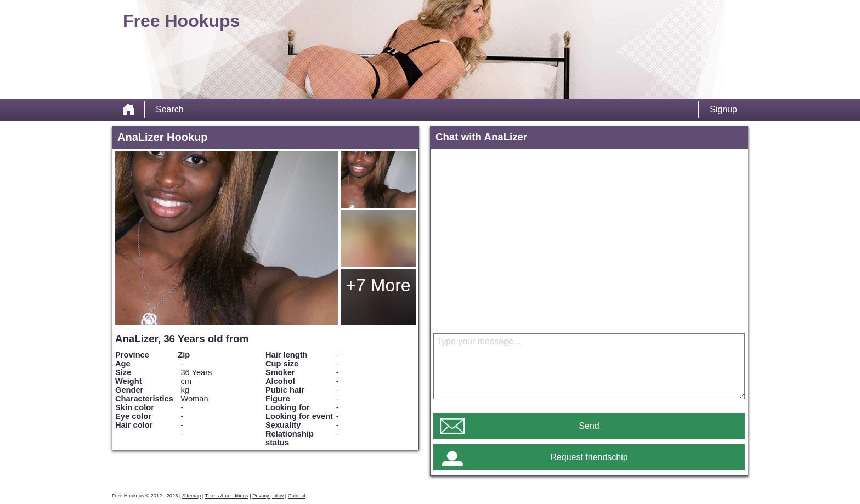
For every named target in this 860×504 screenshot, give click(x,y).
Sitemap (191, 496)
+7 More (378, 285)
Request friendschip (589, 457)
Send (589, 426)
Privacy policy (268, 496)
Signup (723, 109)
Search (170, 109)
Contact (297, 496)
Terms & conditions (227, 496)
